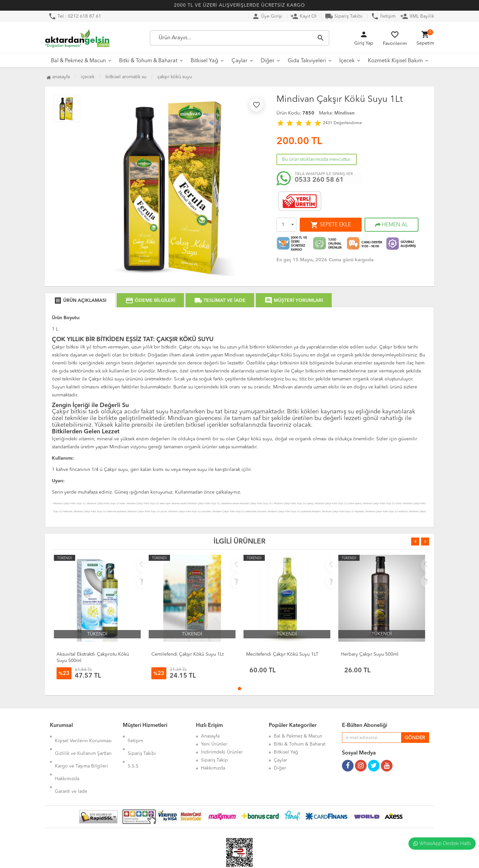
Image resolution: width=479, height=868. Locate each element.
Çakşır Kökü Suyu (175, 77)
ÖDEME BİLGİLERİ (150, 301)
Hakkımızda (67, 760)
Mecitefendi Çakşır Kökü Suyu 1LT (282, 654)
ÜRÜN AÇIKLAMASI (80, 301)
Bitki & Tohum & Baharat (148, 61)
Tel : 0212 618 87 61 (75, 16)
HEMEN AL (392, 225)
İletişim (383, 16)
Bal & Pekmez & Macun (78, 61)
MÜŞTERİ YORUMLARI (294, 301)
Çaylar (239, 61)
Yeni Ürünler (214, 744)
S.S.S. (134, 752)
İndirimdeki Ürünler (222, 752)
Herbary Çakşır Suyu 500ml (370, 654)
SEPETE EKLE (331, 225)
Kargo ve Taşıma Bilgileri (81, 752)
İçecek (347, 61)
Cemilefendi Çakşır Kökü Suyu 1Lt (187, 654)
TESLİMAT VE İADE (220, 301)
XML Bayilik (417, 16)
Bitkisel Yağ (204, 61)
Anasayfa (58, 77)
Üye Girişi (267, 16)
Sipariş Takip (214, 760)
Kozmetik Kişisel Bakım (395, 61)
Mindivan (344, 113)
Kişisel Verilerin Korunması (83, 736)
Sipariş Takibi (344, 16)
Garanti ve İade (71, 768)
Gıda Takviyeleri (307, 61)
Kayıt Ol (304, 16)
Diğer (268, 61)
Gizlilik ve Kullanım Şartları (83, 744)
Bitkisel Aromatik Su (126, 77)
